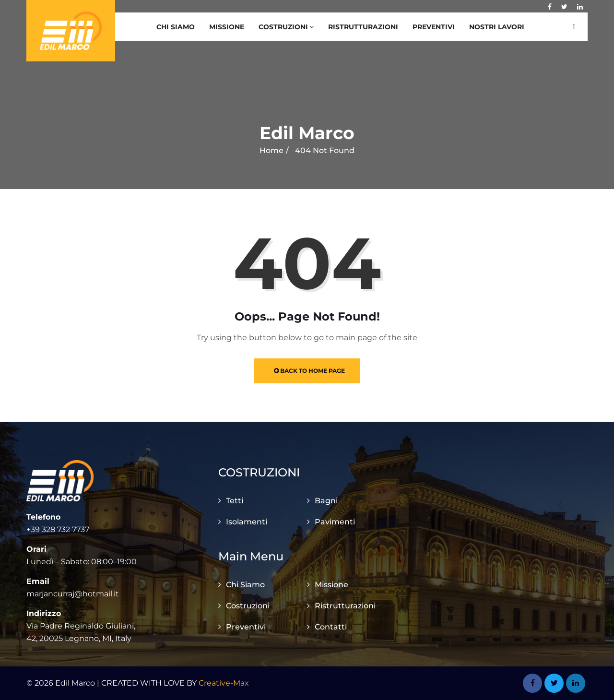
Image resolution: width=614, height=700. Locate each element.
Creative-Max (224, 683)
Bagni (326, 501)
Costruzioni (286, 27)
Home (272, 150)
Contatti (331, 627)
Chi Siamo (176, 27)
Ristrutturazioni (363, 27)
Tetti (235, 501)
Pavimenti (335, 522)
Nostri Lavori (497, 27)
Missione (227, 27)
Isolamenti (247, 522)
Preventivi (434, 27)
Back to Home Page (309, 371)
